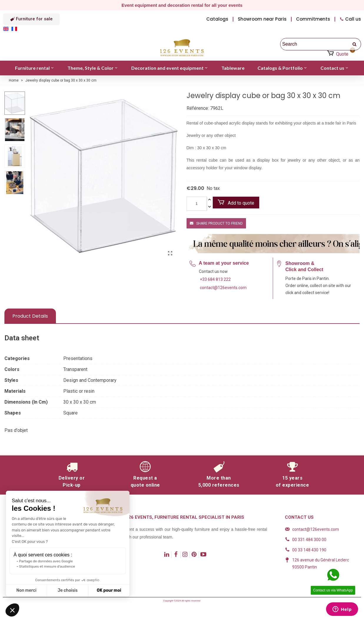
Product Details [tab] (30, 316)
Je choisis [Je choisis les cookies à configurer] (68, 590)
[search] (355, 44)
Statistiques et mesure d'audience (47, 566)
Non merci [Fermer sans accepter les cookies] (26, 590)
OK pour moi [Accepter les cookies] (109, 590)
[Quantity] (197, 204)
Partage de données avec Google (46, 561)
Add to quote (236, 203)
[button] (31, 19)
